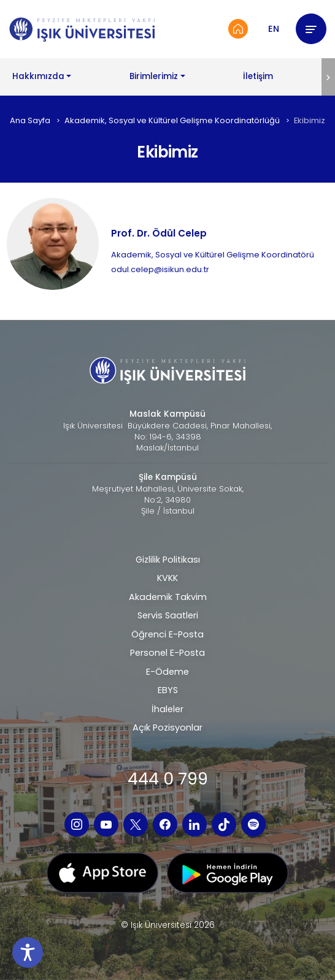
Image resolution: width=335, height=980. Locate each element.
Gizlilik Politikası (168, 560)
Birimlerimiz (154, 76)
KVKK (167, 578)
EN (274, 29)
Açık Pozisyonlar (167, 727)
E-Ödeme (167, 672)
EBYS (168, 690)
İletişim (258, 76)
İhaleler (167, 709)
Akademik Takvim (168, 597)
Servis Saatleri (168, 615)
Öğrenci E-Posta (167, 634)
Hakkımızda (38, 76)
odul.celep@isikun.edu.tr (160, 269)
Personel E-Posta (167, 653)
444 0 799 (168, 779)
